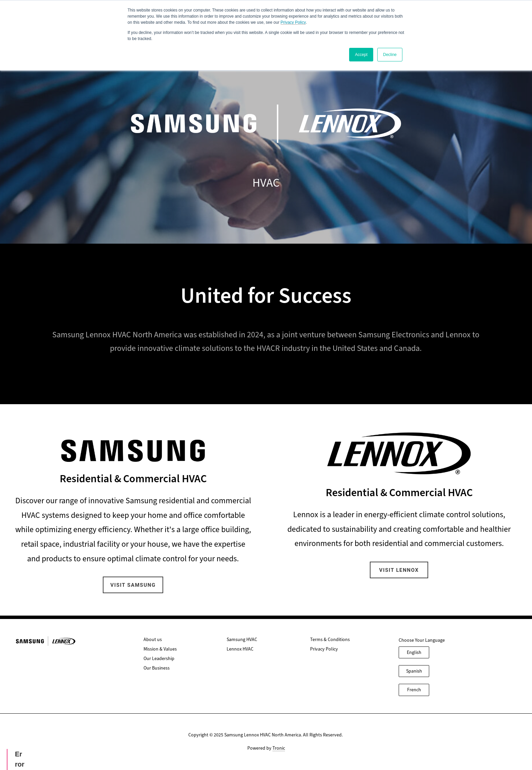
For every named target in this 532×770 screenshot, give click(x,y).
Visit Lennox (399, 570)
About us (153, 640)
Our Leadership (159, 659)
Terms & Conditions (330, 640)
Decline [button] (390, 55)
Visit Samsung (133, 585)
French (414, 690)
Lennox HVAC (240, 649)
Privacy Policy (293, 22)
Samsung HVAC (242, 640)
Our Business (157, 668)
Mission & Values (160, 649)
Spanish (414, 671)
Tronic (279, 748)
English (414, 652)
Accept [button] (361, 55)
